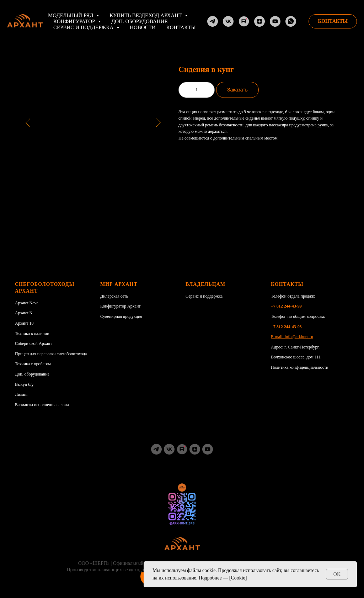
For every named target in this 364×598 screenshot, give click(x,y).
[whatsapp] (291, 21)
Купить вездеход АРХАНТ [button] (146, 15)
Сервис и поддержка (204, 296)
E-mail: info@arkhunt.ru (292, 337)
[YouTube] (275, 21)
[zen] (195, 449)
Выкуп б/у (24, 384)
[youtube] (208, 449)
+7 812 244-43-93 (286, 327)
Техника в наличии (32, 334)
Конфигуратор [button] (75, 21)
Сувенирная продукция (121, 316)
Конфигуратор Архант (121, 306)
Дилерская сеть (114, 296)
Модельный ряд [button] (71, 15)
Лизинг (22, 394)
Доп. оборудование (139, 21)
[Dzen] (259, 21)
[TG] (213, 21)
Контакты (181, 27)
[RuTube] (244, 21)
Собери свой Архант (34, 343)
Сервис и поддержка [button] (84, 27)
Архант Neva (27, 303)
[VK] (228, 21)
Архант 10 (24, 323)
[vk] (169, 449)
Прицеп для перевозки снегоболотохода (51, 354)
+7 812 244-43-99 (286, 306)
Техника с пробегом (33, 364)
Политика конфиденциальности (300, 367)
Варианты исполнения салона (42, 405)
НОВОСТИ (143, 27)
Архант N (24, 313)
